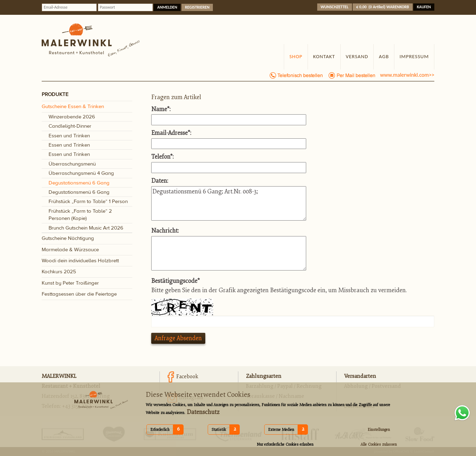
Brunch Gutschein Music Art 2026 (86, 228)
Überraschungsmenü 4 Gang (81, 173)
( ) (382, 7)
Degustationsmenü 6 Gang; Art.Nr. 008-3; (229, 203)
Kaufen (424, 7)
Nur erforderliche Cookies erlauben (285, 444)
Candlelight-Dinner (70, 126)
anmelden (167, 7)
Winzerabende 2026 (72, 117)
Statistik (219, 430)
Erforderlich (160, 430)
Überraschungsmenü (72, 164)
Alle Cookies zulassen (379, 444)
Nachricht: (165, 231)
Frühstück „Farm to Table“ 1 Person (88, 202)
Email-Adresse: (171, 133)
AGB (384, 56)
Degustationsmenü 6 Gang (79, 183)
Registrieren (197, 7)
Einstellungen (379, 430)
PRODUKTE (55, 95)
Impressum (414, 56)
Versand (357, 56)
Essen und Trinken (69, 136)
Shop (296, 56)
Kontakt (324, 56)
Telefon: (162, 157)
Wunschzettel (335, 7)
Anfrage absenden (178, 338)
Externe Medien (281, 430)
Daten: (160, 181)
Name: (161, 109)
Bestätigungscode (175, 281)
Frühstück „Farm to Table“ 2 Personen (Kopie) (80, 215)
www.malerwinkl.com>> (407, 75)
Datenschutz (202, 412)
